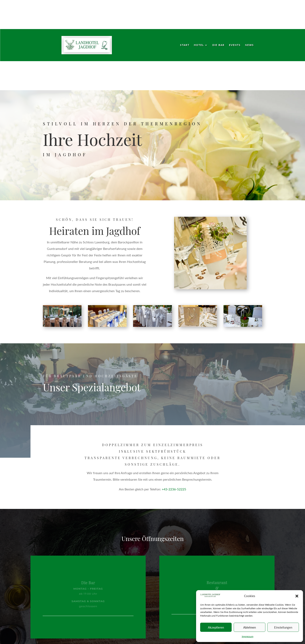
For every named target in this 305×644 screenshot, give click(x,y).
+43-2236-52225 (174, 489)
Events (235, 45)
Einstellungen (283, 627)
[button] (297, 596)
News (249, 45)
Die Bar (218, 45)
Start (185, 45)
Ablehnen (250, 627)
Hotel (199, 45)
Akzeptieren (216, 627)
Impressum (248, 636)
